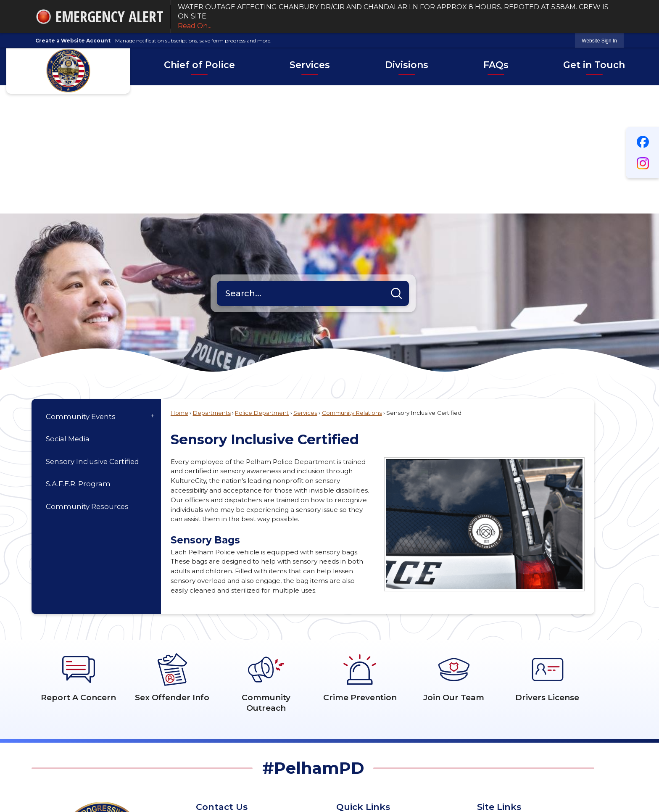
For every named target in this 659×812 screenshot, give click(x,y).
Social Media (68, 311)
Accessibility (496, 701)
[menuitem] (199, 66)
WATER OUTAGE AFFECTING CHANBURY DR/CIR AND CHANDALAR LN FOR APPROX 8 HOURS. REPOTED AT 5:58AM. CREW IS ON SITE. (397, 17)
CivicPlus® (364, 788)
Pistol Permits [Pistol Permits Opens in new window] (358, 701)
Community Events (81, 288)
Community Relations (352, 285)
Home (179, 285)
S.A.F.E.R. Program (78, 356)
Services (305, 285)
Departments (212, 285)
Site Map (491, 714)
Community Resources (87, 378)
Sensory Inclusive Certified (92, 333)
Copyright (493, 752)
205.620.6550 (241, 735)
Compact (351, 726)
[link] (599, 41)
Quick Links (363, 679)
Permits (490, 739)
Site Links (499, 679)
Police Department (262, 285)
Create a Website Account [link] (73, 41)
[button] (396, 165)
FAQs (486, 726)
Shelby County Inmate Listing (383, 714)
